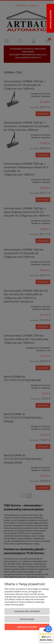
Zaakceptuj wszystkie (27, 627)
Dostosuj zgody (27, 619)
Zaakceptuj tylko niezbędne (27, 611)
